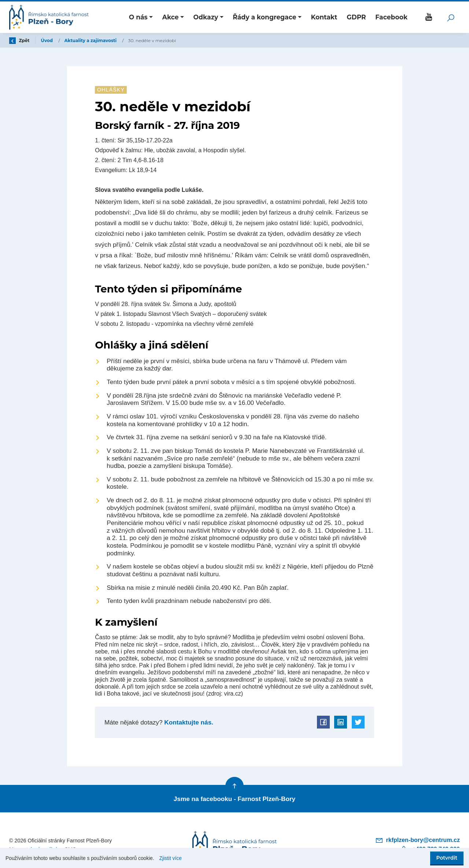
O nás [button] (138, 17)
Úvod (48, 40)
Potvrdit (447, 858)
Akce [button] (171, 17)
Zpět (19, 40)
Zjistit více (171, 858)
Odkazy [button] (206, 17)
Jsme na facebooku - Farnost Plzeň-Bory (234, 799)
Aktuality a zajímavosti (91, 40)
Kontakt (324, 17)
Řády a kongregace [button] (265, 17)
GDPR (356, 17)
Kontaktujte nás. (188, 722)
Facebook (391, 17)
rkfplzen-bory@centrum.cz (418, 840)
